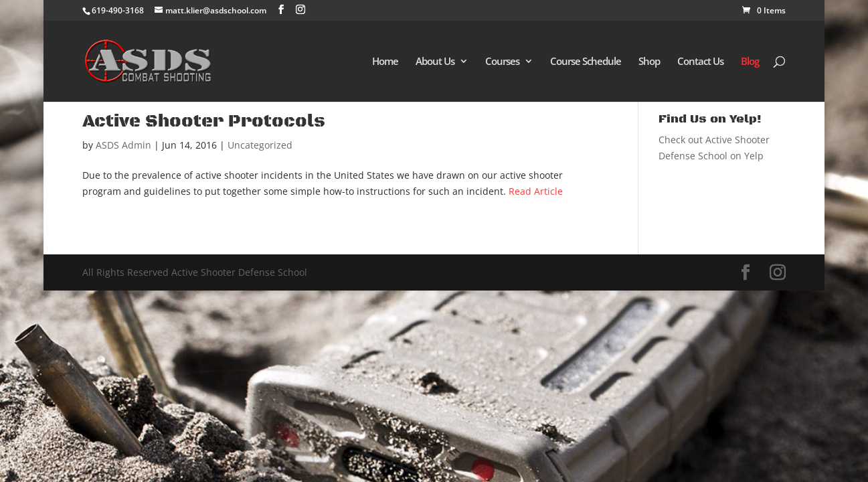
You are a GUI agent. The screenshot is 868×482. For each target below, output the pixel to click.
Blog (750, 62)
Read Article (536, 191)
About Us (435, 62)
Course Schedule (586, 62)
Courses (502, 62)
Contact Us (700, 62)
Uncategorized (260, 145)
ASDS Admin (123, 145)
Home (385, 62)
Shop (649, 62)
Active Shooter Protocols (204, 122)
